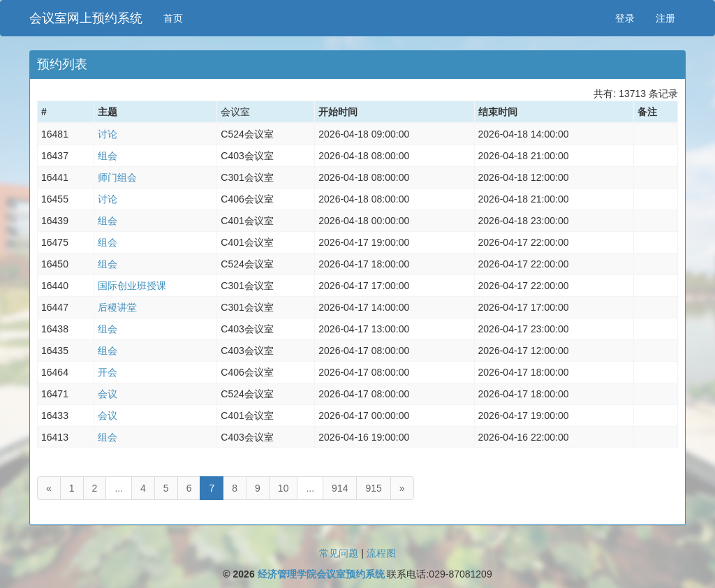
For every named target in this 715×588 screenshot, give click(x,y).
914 (340, 488)
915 (373, 488)
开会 (108, 372)
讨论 (108, 134)
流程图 (381, 553)
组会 (108, 156)
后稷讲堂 (117, 307)
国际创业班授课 (132, 286)
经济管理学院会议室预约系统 (321, 574)
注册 (665, 18)
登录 (625, 18)
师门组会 (117, 177)
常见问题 (339, 553)
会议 (108, 394)
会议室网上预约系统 (86, 18)
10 (283, 488)
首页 (173, 18)
